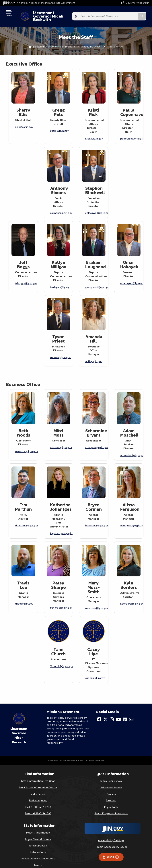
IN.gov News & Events (38, 833)
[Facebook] (99, 713)
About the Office (91, 40)
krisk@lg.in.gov (94, 132)
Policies (111, 788)
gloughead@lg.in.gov (98, 281)
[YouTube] (118, 713)
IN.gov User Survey (111, 775)
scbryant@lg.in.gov (97, 441)
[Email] (131, 713)
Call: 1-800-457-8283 (38, 801)
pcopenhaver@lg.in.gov (135, 132)
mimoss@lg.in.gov (61, 441)
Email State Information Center (38, 781)
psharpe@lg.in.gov (61, 601)
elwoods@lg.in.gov (27, 445)
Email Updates (38, 839)
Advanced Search (111, 781)
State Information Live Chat (38, 775)
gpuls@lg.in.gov (60, 125)
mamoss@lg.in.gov (97, 602)
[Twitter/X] (106, 713)
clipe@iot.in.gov (95, 672)
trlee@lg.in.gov (24, 597)
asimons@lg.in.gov (61, 207)
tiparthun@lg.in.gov (27, 519)
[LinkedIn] (125, 713)
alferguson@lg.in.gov (133, 519)
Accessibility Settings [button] (111, 834)
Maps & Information (38, 826)
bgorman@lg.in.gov (97, 519)
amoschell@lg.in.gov (133, 449)
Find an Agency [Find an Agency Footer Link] (38, 794)
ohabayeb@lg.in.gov (133, 277)
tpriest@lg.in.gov (60, 351)
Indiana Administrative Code (38, 852)
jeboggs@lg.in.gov (26, 277)
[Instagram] (112, 713)
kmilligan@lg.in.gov (61, 281)
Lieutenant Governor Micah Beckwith (65, 13)
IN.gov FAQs (111, 801)
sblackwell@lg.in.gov (98, 207)
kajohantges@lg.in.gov (64, 527)
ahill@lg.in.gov (94, 355)
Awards (38, 859)
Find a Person (38, 788)
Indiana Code (38, 846)
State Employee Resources (111, 807)
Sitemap (111, 794)
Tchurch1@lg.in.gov (62, 660)
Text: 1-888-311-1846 (38, 807)
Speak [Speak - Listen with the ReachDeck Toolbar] (110, 851)
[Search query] (128, 13)
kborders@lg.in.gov (132, 597)
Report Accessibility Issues (111, 840)
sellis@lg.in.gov (24, 121)
